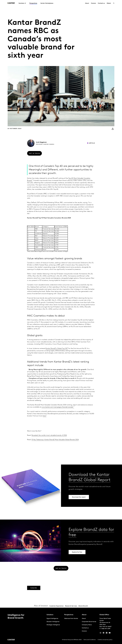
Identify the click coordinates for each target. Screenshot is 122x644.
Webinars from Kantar (71, 619)
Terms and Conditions (90, 640)
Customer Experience (56, 606)
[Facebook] (104, 633)
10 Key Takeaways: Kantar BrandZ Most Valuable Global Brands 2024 (55, 440)
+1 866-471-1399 (105, 629)
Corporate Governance (89, 622)
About (87, 3)
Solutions (21, 3)
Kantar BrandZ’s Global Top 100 (57, 349)
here (44, 416)
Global (109, 3)
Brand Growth (83, 606)
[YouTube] (107, 633)
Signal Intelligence (52, 619)
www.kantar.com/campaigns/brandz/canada (58, 407)
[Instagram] (100, 633)
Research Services (71, 606)
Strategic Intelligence (53, 625)
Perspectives (33, 3)
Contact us (101, 3)
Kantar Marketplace (47, 3)
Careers (93, 3)
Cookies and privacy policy (105, 640)
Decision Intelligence (53, 622)
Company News (87, 625)
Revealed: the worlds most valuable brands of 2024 (49, 435)
